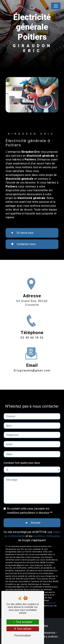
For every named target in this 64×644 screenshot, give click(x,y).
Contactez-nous (22, 244)
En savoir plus (21, 233)
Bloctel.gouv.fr (49, 598)
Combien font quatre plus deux (22, 458)
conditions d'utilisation (47, 531)
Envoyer (36, 518)
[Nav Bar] (56, 6)
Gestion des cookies (45, 637)
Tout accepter (23, 622)
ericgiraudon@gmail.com (32, 366)
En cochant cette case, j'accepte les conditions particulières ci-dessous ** (30, 506)
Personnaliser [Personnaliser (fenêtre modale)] (23, 635)
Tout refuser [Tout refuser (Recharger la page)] (23, 629)
